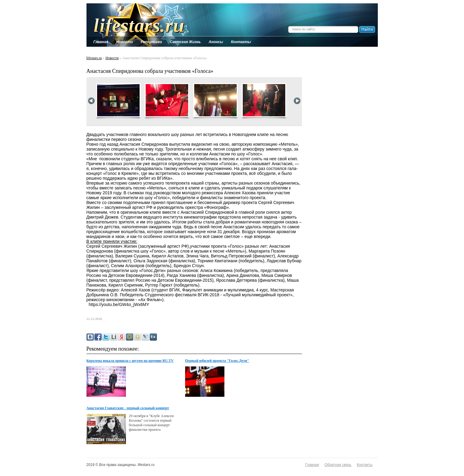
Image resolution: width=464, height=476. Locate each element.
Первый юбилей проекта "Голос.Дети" (217, 361)
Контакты (365, 465)
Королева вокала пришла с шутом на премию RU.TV (130, 361)
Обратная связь (338, 465)
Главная (312, 465)
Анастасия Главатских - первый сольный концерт (128, 408)
